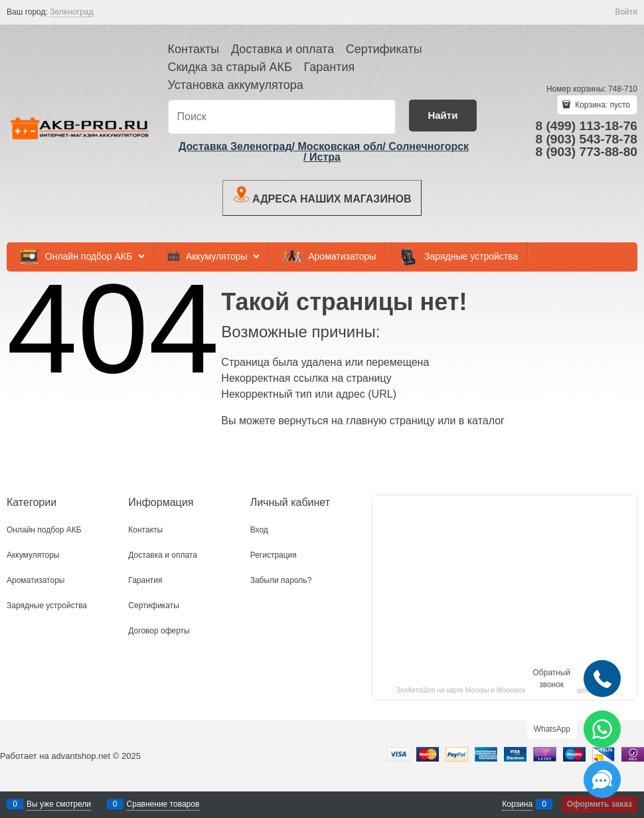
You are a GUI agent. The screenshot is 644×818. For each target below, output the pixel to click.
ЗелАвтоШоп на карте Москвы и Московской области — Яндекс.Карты (505, 690)
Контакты (194, 49)
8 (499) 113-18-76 (586, 126)
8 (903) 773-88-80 (586, 152)
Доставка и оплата (282, 49)
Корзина (517, 804)
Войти (626, 12)
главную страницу (390, 421)
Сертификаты (384, 49)
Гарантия (329, 67)
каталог (486, 421)
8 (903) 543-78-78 (586, 139)
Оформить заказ (600, 804)
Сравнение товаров (163, 804)
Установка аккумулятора (236, 85)
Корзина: (602, 105)
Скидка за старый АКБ (230, 67)
